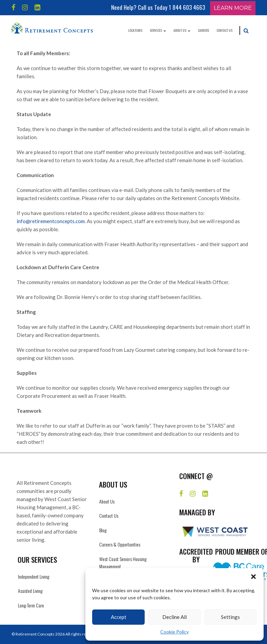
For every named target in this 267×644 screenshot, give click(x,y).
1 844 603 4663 (187, 7)
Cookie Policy (174, 632)
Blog (103, 530)
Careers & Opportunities (120, 544)
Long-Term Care (31, 605)
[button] (253, 577)
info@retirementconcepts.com (51, 221)
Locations (135, 30)
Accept (119, 617)
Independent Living (34, 576)
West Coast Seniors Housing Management (123, 563)
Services (158, 30)
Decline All (174, 617)
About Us (182, 30)
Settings (230, 617)
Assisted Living (30, 591)
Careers (203, 30)
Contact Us (224, 30)
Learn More (233, 8)
